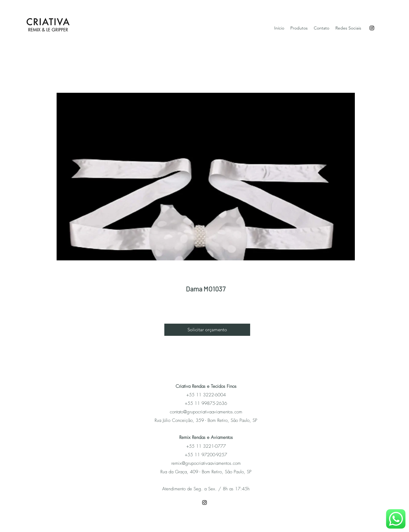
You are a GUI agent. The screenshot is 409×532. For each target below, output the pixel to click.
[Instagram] (372, 28)
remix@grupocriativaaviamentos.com (206, 463)
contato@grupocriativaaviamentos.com (206, 412)
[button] (207, 330)
